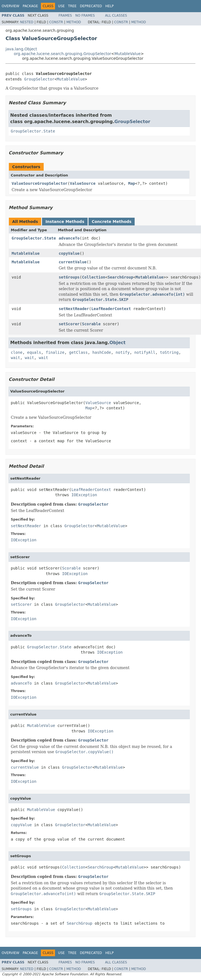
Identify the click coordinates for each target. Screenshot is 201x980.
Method (74, 22)
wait (15, 358)
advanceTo (69, 238)
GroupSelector (39, 79)
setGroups (69, 277)
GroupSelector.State (33, 131)
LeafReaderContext (111, 309)
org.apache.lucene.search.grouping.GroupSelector (62, 54)
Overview (11, 6)
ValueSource (83, 183)
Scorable (91, 324)
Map (131, 183)
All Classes (116, 15)
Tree (72, 6)
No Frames (85, 15)
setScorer (69, 324)
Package (30, 6)
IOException (84, 495)
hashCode (102, 352)
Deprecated (91, 6)
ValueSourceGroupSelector (40, 183)
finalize (55, 352)
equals (34, 352)
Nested (27, 22)
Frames (65, 15)
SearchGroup (120, 277)
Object (118, 343)
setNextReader (74, 309)
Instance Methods (65, 222)
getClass (78, 352)
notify (123, 352)
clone (17, 352)
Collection (93, 277)
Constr (56, 22)
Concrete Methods (112, 222)
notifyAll (145, 352)
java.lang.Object (21, 49)
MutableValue (128, 54)
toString (169, 352)
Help (110, 6)
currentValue (73, 262)
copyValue (69, 253)
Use (61, 6)
